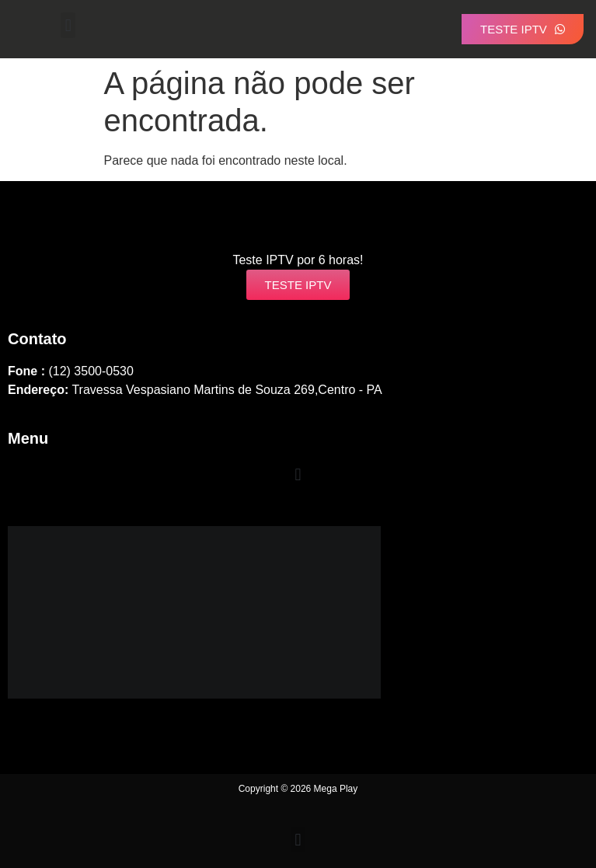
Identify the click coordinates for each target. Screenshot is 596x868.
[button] (68, 25)
